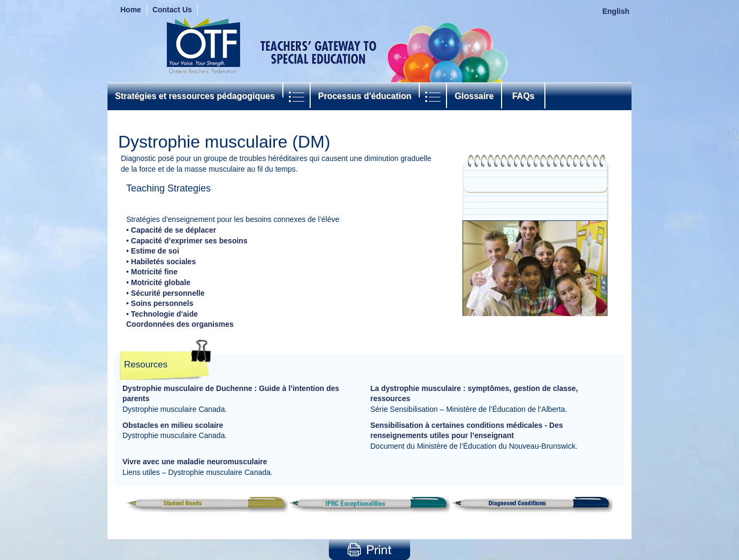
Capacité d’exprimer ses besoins (189, 241)
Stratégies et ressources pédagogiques (195, 96)
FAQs (523, 96)
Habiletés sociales (163, 262)
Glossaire (474, 96)
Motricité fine (154, 272)
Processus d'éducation (365, 96)
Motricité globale (161, 282)
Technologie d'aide (164, 314)
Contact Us (172, 10)
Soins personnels (162, 303)
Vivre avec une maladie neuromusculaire (195, 462)
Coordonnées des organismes (180, 324)
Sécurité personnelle (168, 293)
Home (131, 10)
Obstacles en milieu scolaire (173, 425)
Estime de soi (155, 251)
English (616, 11)
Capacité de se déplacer (174, 230)
